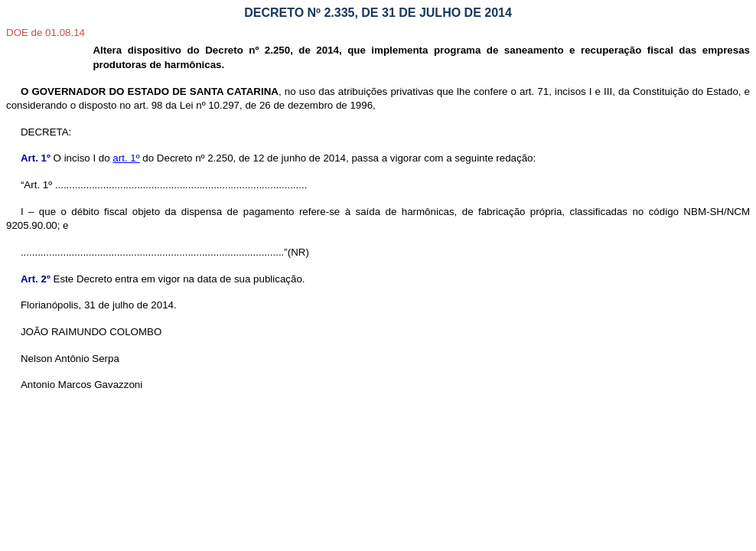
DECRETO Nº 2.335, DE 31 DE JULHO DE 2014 (378, 13)
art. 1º (126, 158)
